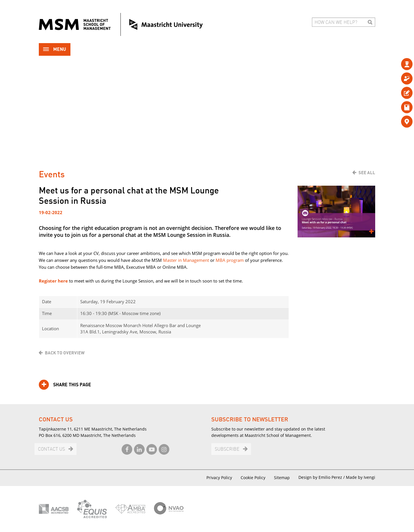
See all (367, 173)
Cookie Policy (253, 478)
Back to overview (65, 353)
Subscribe (227, 449)
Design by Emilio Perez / (322, 477)
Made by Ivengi (361, 477)
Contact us (51, 449)
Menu (55, 50)
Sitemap (282, 478)
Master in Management (186, 260)
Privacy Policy (219, 478)
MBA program (230, 260)
